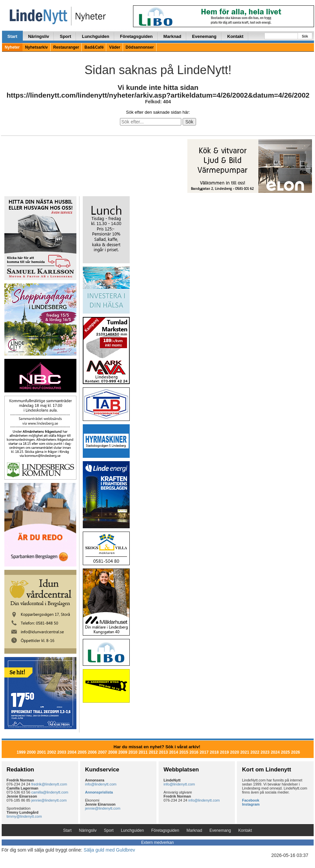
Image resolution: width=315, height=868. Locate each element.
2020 (235, 752)
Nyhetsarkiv (37, 47)
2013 (163, 752)
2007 (102, 752)
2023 (265, 752)
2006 (92, 752)
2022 (255, 752)
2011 (143, 752)
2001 (41, 752)
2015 (184, 752)
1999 (21, 752)
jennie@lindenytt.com (49, 800)
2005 (82, 752)
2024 (275, 752)
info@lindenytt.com (101, 784)
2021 (245, 752)
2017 (204, 752)
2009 (123, 752)
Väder (114, 47)
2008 (113, 752)
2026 (296, 752)
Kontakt (235, 36)
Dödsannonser (140, 47)
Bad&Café (94, 47)
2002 (52, 752)
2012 (153, 752)
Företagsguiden (136, 36)
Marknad (172, 36)
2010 (133, 752)
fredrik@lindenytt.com (49, 784)
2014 (174, 752)
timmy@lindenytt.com (24, 816)
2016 (194, 752)
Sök (305, 36)
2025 (285, 752)
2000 (31, 752)
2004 (72, 752)
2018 (214, 752)
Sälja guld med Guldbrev (109, 850)
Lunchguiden (96, 36)
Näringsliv (39, 36)
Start (12, 36)
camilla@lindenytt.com (50, 792)
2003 (62, 752)
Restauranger (66, 47)
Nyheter (12, 47)
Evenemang (204, 36)
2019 (224, 752)
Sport (65, 36)
